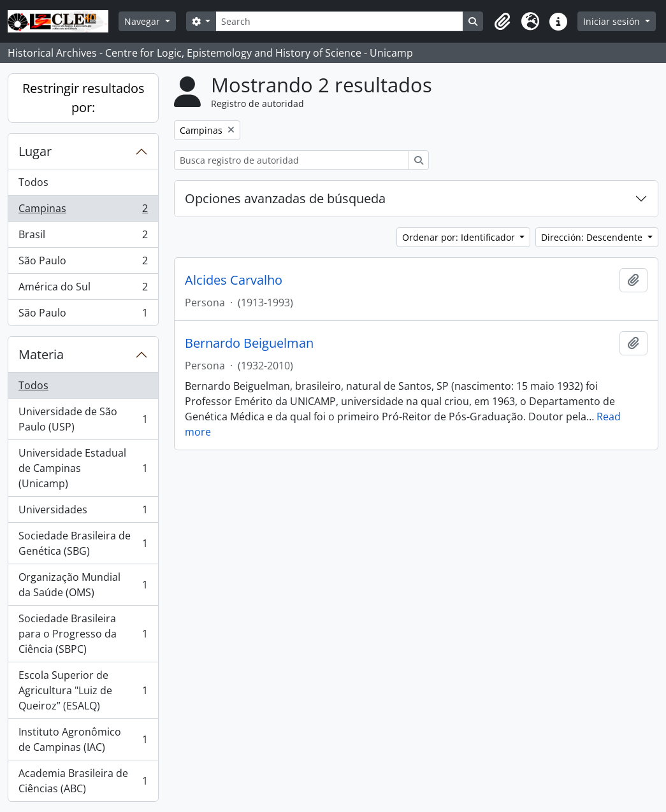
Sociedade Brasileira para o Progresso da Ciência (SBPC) (83, 634)
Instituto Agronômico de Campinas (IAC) (83, 739)
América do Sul (83, 289)
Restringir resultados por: (83, 98)
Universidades (83, 512)
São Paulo (83, 263)
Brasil (83, 237)
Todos (33, 182)
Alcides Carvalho (234, 280)
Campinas (83, 211)
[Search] (339, 21)
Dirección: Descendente (593, 237)
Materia (41, 354)
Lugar (35, 151)
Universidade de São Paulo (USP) (83, 419)
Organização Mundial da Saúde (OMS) (83, 585)
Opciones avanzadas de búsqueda (285, 198)
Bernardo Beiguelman (249, 343)
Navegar (143, 21)
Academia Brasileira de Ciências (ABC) (83, 781)
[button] (502, 22)
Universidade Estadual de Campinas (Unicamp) (83, 468)
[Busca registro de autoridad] (292, 160)
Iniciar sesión (613, 21)
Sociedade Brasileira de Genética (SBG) (83, 543)
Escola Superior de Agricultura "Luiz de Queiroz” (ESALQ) (83, 690)
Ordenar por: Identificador (460, 237)
